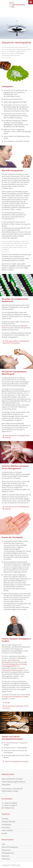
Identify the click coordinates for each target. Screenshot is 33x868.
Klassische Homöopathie (11, 661)
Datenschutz (6, 859)
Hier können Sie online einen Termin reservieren (16, 707)
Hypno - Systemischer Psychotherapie (14, 669)
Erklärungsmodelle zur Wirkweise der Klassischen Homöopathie (16, 342)
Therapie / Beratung (8, 822)
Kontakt (6, 703)
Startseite (5, 819)
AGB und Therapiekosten (10, 847)
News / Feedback (7, 830)
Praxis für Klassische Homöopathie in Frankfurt (16, 696)
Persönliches (6, 827)
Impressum (6, 856)
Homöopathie (6, 824)
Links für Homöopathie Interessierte (16, 762)
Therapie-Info (6, 850)
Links (3, 844)
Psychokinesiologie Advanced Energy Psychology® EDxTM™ (14, 665)
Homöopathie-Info (8, 853)
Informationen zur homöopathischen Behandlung (16, 436)
